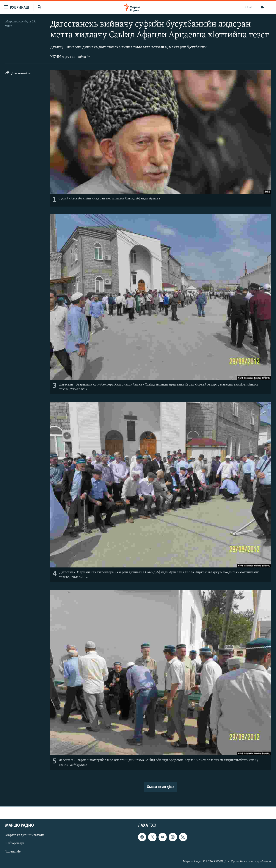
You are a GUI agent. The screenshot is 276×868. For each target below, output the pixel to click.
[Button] (18, 74)
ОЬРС (249, 7)
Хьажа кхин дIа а (161, 787)
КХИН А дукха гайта (70, 56)
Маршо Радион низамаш (24, 835)
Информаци (15, 843)
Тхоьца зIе (13, 852)
